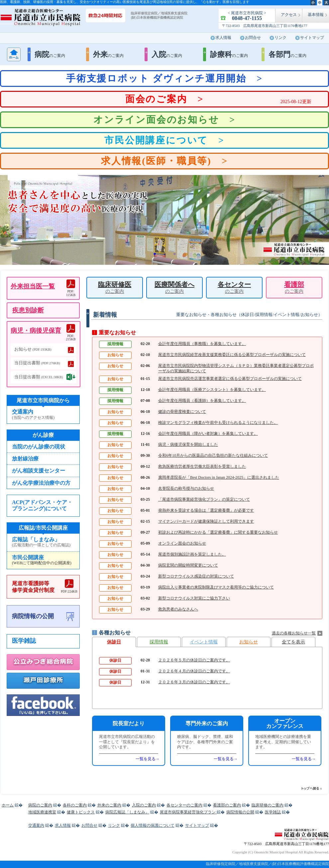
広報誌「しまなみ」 (43, 542)
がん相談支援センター (39, 471)
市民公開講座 (43, 560)
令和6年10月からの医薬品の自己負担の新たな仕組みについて (213, 455)
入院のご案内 (144, 805)
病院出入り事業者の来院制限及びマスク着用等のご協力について (216, 587)
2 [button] (164, 254)
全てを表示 (293, 642)
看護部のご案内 (227, 805)
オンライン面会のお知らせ (182, 543)
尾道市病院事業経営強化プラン (188, 812)
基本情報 (316, 15)
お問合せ (253, 38)
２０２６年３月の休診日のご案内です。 (194, 682)
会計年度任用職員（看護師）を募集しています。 (202, 401)
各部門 (287, 54)
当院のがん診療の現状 (39, 447)
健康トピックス (81, 812)
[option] (164, 220)
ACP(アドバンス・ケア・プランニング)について (42, 505)
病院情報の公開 (33, 616)
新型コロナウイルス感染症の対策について (196, 576)
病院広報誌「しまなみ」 (127, 812)
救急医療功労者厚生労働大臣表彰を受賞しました (202, 466)
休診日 (114, 642)
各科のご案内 (75, 805)
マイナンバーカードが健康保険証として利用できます (206, 521)
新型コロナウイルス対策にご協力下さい (194, 598)
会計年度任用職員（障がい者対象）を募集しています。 (208, 434)
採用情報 (159, 642)
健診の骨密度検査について (182, 412)
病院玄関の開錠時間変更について (188, 565)
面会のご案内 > (218, 100)
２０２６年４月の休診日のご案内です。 (194, 671)
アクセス (289, 15)
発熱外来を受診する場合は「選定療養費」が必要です (206, 510)
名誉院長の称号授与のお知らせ (186, 488)
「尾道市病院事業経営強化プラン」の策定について (204, 499)
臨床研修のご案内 (268, 805)
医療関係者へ (174, 287)
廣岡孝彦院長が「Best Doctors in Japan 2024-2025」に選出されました (219, 477)
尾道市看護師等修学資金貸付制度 (45, 586)
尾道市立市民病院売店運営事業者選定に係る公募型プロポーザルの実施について (230, 379)
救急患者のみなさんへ (178, 609)
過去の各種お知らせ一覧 (294, 633)
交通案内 (43, 415)
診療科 (229, 54)
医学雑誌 (24, 641)
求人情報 (223, 38)
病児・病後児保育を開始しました (188, 444)
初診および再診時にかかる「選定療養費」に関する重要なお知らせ (218, 532)
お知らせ (249, 642)
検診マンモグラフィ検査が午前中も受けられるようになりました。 (218, 423)
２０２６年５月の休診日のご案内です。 (194, 660)
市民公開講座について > (164, 140)
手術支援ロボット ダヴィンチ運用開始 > (164, 78)
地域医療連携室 (42, 812)
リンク (280, 38)
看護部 (294, 287)
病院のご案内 (40, 805)
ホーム (14, 54)
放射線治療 (25, 459)
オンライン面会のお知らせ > (164, 120)
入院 (167, 54)
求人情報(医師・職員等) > (164, 161)
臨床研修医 (115, 287)
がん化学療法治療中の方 (41, 483)
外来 (108, 54)
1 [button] (155, 254)
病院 (50, 54)
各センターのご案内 (184, 805)
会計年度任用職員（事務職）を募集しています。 (202, 344)
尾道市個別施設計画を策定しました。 (192, 554)
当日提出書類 (37, 363)
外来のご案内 (109, 805)
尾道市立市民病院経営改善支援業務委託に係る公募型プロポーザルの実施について (232, 355)
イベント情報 (204, 642)
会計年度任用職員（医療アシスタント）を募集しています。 (212, 390)
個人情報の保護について (153, 825)
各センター (234, 287)
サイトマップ (312, 38)
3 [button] (174, 254)
